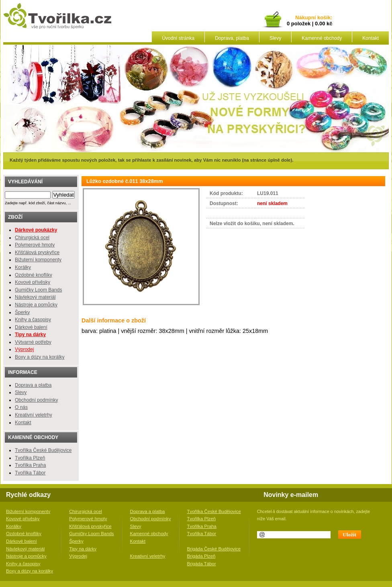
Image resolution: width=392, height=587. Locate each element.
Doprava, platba (232, 38)
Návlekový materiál (35, 297)
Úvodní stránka (178, 38)
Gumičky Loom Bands (38, 290)
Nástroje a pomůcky (36, 305)
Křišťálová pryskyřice (37, 252)
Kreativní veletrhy (34, 415)
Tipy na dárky (83, 549)
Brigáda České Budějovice (214, 549)
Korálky (23, 267)
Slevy (275, 38)
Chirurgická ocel (32, 238)
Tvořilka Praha (30, 465)
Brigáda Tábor (202, 564)
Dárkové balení (31, 327)
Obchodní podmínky (36, 400)
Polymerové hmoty (35, 245)
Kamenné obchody (322, 38)
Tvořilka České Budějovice (43, 450)
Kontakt (371, 38)
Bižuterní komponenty (38, 260)
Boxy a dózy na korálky (40, 357)
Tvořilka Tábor (30, 473)
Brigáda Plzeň (201, 556)
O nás (21, 407)
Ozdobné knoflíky (34, 275)
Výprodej (24, 349)
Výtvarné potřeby (33, 342)
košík (323, 18)
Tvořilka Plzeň (30, 458)
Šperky (22, 312)
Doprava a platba (33, 385)
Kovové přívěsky (33, 282)
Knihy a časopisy (33, 320)
